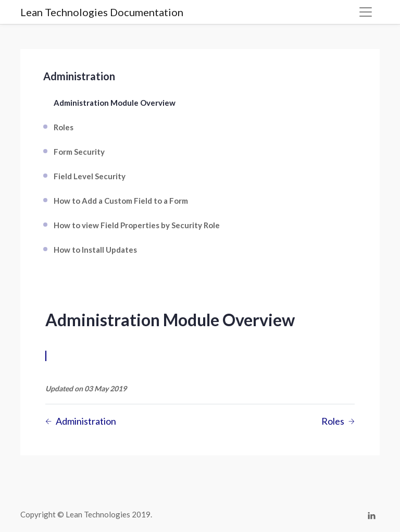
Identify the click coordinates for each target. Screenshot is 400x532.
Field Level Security (90, 176)
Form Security (79, 152)
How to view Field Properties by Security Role (137, 225)
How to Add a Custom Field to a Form (121, 201)
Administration (79, 76)
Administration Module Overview (115, 103)
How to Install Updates (95, 250)
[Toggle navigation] (366, 12)
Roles (64, 127)
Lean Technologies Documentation (102, 12)
